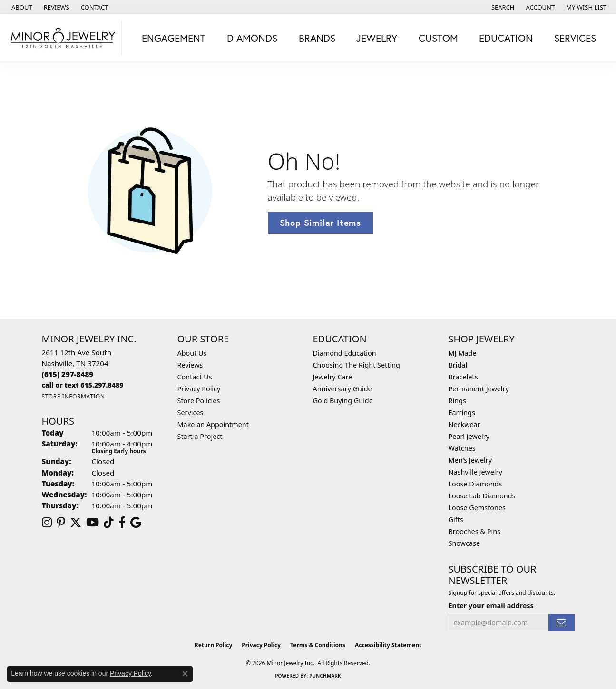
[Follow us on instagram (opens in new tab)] (47, 523)
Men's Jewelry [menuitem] (470, 460)
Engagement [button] (174, 38)
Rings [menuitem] (457, 401)
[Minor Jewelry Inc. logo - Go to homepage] (63, 38)
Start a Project (200, 436)
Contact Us (195, 377)
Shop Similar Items (320, 223)
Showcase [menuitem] (464, 543)
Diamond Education (345, 353)
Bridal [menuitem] (458, 365)
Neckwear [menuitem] (464, 424)
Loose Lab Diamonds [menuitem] (482, 496)
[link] (21, 7)
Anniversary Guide (342, 389)
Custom (438, 38)
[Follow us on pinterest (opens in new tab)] (61, 523)
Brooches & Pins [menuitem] (474, 531)
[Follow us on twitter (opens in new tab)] (76, 523)
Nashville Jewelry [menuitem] (475, 472)
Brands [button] (317, 38)
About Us (192, 353)
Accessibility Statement (388, 645)
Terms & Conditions (318, 645)
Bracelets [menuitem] (463, 377)
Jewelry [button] (377, 38)
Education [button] (506, 38)
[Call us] (83, 385)
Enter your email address (491, 606)
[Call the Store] (68, 374)
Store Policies (199, 401)
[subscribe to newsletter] (561, 623)
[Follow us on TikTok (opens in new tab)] (109, 523)
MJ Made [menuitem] (463, 353)
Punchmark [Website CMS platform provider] (325, 676)
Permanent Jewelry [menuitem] (479, 389)
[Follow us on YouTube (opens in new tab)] (93, 523)
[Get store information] (73, 396)
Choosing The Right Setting (357, 365)
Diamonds (252, 38)
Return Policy (214, 645)
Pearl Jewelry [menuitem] (469, 436)
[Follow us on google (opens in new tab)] (136, 523)
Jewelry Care (333, 377)
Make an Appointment (213, 424)
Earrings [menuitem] (462, 412)
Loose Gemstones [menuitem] (477, 508)
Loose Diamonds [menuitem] (475, 484)
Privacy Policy (199, 389)
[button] (502, 7)
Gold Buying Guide (343, 401)
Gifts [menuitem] (456, 519)
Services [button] (575, 38)
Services (191, 412)
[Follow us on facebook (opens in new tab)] (122, 523)
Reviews (190, 365)
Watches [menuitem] (462, 448)
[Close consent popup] (185, 674)
